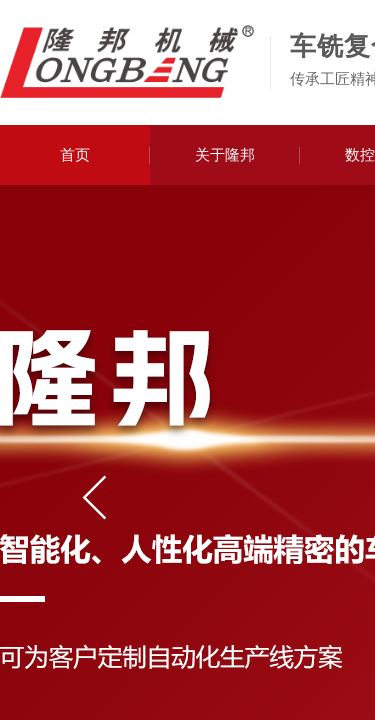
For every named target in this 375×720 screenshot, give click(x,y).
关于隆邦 (225, 155)
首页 (75, 155)
